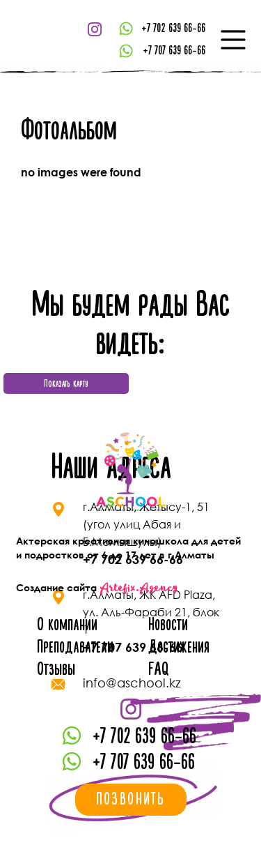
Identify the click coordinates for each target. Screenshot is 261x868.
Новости (168, 625)
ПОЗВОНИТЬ (131, 799)
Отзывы (56, 670)
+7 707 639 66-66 (174, 51)
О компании (67, 625)
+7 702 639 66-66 (173, 28)
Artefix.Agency (139, 588)
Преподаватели (75, 647)
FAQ (158, 670)
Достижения (179, 647)
